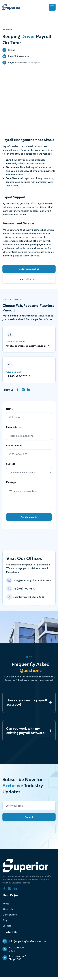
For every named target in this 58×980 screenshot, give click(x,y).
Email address (14, 427)
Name (9, 409)
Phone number (14, 445)
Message (11, 482)
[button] (52, 7)
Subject (11, 464)
